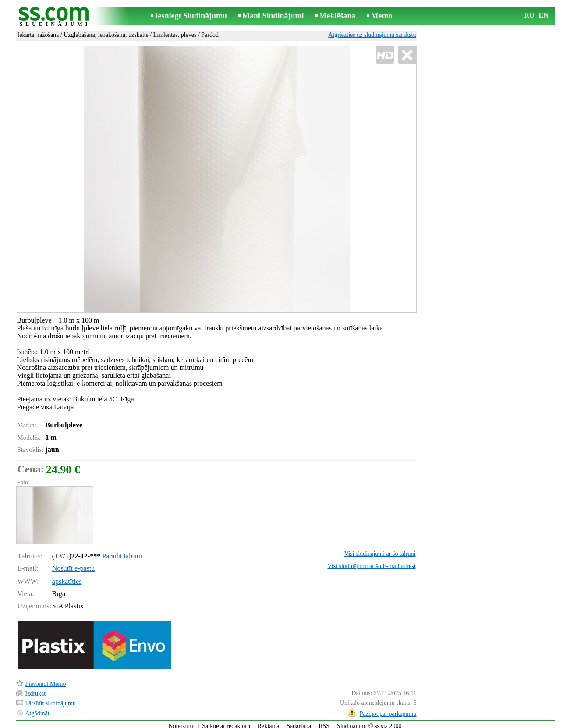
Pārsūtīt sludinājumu (51, 699)
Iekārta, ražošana (38, 35)
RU (529, 15)
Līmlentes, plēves (175, 35)
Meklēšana (338, 16)
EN (544, 15)
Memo (382, 16)
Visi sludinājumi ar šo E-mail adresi (372, 562)
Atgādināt (37, 709)
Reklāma (269, 722)
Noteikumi (182, 722)
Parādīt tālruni (122, 552)
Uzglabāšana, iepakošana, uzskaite (106, 35)
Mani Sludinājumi (273, 16)
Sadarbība (299, 722)
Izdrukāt (36, 690)
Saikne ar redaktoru (226, 722)
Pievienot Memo (46, 680)
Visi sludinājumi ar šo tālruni (380, 550)
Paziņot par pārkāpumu (388, 710)
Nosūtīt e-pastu (73, 564)
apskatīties (67, 577)
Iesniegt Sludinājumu (191, 16)
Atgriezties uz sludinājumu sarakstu (372, 35)
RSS (324, 722)
